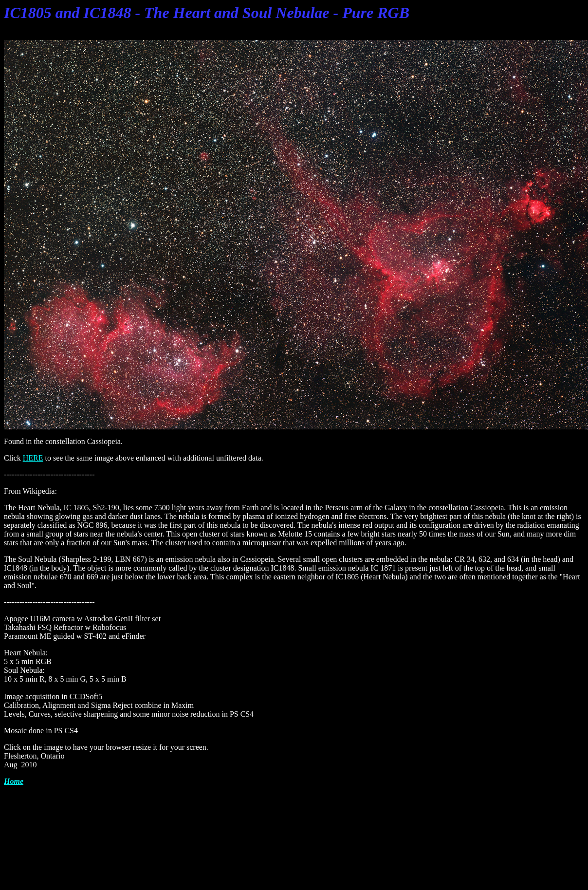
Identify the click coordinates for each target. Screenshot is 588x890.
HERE (33, 458)
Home (14, 781)
